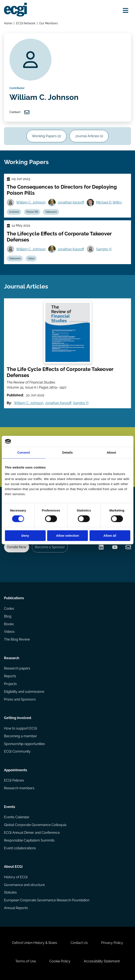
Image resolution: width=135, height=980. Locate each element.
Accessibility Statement (102, 961)
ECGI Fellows (14, 780)
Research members (19, 788)
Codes (9, 609)
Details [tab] (68, 452)
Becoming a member (20, 736)
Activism (14, 212)
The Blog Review (17, 639)
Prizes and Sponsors (20, 699)
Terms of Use (26, 961)
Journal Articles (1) (89, 136)
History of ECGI (16, 877)
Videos (9, 632)
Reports (10, 676)
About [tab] (111, 452)
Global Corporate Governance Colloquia (35, 825)
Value (31, 258)
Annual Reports (16, 908)
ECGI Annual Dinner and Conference (32, 833)
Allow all (110, 536)
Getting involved (18, 718)
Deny (25, 536)
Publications (14, 598)
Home (8, 23)
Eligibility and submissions (24, 692)
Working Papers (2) (46, 136)
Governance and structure (24, 885)
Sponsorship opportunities (24, 744)
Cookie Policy (60, 961)
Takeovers (51, 212)
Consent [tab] (24, 452)
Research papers (17, 668)
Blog (8, 616)
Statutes (10, 892)
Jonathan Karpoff (71, 202)
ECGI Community (17, 751)
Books (9, 624)
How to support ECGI (20, 728)
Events (10, 807)
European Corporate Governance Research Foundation (47, 900)
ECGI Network (26, 23)
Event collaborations (20, 848)
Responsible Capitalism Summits (29, 840)
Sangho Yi (104, 249)
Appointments (16, 770)
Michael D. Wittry (109, 202)
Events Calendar (17, 817)
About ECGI (13, 867)
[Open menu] (125, 10)
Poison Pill (32, 212)
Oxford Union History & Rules (35, 943)
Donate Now (17, 547)
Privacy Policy (112, 943)
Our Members (48, 23)
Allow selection (67, 536)
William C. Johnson (31, 202)
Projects (10, 684)
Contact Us (79, 943)
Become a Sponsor (50, 547)
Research (12, 658)
